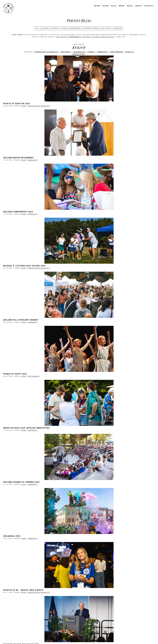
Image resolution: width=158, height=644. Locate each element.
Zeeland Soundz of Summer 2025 (99, 270)
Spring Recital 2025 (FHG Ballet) (99, 380)
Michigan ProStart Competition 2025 (30, 545)
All (38, 28)
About (138, 6)
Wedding (76, 28)
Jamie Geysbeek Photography (71, 637)
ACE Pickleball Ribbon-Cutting (26, 490)
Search (79, 613)
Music (122, 6)
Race (114, 6)
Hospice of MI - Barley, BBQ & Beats (101, 325)
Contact (149, 6)
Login (109, 637)
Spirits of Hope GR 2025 (22, 105)
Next (97, 610)
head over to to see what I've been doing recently (85, 37)
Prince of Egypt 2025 (92, 215)
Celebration (79, 52)
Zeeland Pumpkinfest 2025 (23, 160)
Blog (130, 6)
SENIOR (118, 28)
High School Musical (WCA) (24, 600)
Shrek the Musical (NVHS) (95, 490)
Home (97, 6)
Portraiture (91, 28)
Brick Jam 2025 (89, 545)
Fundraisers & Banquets (46, 52)
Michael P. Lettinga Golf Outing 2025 (102, 160)
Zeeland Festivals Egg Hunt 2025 (27, 435)
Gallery (106, 28)
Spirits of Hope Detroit (94, 600)
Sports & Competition (43, 548)
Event (106, 6)
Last (104, 610)
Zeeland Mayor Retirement (96, 105)
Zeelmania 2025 (17, 325)
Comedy (91, 52)
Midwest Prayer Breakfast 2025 (26, 380)
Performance (117, 52)
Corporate (66, 52)
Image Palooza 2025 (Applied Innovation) (32, 270)
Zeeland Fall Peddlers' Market (26, 215)
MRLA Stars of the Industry (96, 435)
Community (102, 52)
